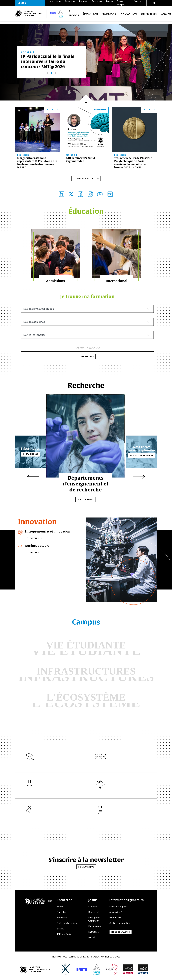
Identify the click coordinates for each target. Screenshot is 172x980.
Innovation (128, 15)
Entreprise (93, 933)
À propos (74, 15)
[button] (30, 3)
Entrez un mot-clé (87, 350)
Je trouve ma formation (87, 298)
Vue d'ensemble (86, 494)
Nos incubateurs (37, 547)
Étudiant (93, 908)
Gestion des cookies (120, 925)
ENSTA (60, 930)
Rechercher (87, 358)
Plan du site (115, 919)
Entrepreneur (95, 928)
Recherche (109, 15)
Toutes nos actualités (86, 179)
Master (60, 908)
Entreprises (149, 15)
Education (62, 914)
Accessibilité (116, 914)
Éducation (90, 15)
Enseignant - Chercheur (95, 921)
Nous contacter (121, 934)
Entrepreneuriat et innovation (47, 533)
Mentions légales (118, 908)
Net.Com (110, 958)
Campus (166, 15)
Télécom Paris (64, 936)
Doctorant (94, 914)
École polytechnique (67, 925)
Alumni (92, 939)
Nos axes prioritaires (142, 457)
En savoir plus (30, 456)
